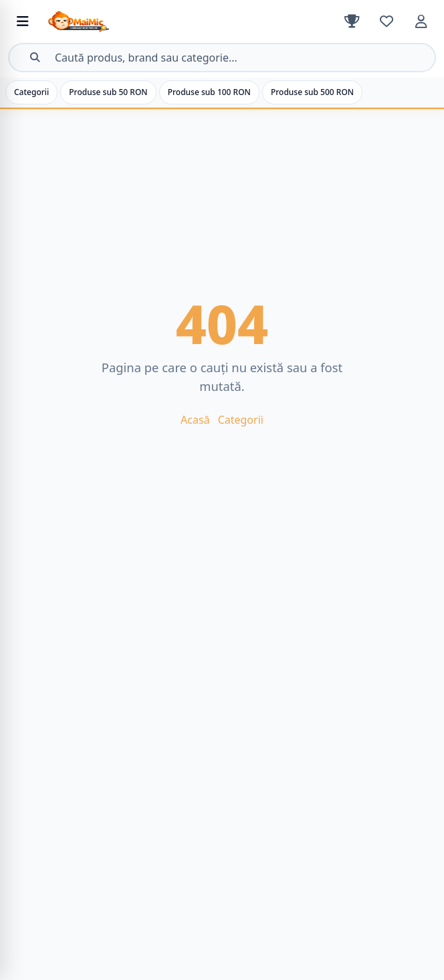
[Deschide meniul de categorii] (23, 21)
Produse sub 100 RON (209, 92)
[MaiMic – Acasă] (144, 21)
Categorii (31, 92)
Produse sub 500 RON (312, 92)
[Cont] (421, 21)
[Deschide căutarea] (222, 58)
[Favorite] (386, 21)
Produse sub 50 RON (108, 92)
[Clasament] (352, 21)
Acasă (195, 420)
